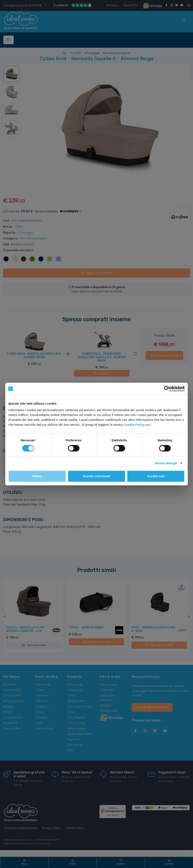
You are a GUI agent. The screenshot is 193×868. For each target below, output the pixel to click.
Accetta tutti (156, 476)
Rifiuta (37, 476)
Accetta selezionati (96, 476)
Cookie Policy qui (137, 425)
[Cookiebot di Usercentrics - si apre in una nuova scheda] (167, 389)
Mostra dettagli (166, 463)
